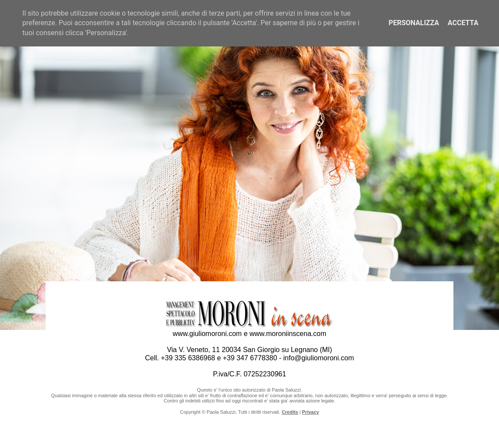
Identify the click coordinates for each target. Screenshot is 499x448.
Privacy (310, 412)
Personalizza (414, 23)
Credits (290, 412)
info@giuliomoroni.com (319, 358)
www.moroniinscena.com (288, 334)
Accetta (463, 23)
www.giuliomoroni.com (207, 334)
